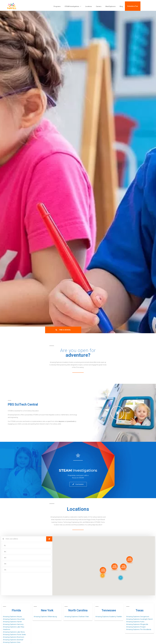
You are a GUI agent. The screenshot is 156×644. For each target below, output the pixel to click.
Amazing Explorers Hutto (135, 622)
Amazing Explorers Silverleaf (13, 640)
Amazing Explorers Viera (12, 642)
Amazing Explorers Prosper (136, 627)
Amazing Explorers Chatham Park (77, 617)
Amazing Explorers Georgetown (138, 617)
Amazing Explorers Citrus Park (14, 619)
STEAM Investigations (73, 6)
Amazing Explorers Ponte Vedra (14, 635)
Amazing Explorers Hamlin (12, 622)
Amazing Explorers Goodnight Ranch (139, 619)
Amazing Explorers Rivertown (14, 637)
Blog (121, 6)
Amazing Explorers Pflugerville (137, 624)
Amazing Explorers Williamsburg (45, 617)
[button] (117, 413)
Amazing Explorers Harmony (13, 624)
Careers (99, 6)
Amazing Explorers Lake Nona (14, 632)
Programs (57, 6)
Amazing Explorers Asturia (12, 617)
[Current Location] (27, 539)
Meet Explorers (111, 6)
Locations (89, 6)
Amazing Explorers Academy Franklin (109, 617)
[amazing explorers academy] (18, 6)
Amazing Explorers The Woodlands (139, 629)
